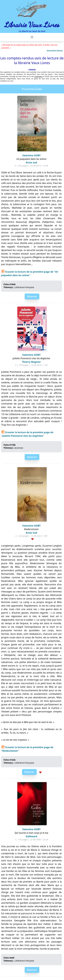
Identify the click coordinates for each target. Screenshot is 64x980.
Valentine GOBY (31, 155)
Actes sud (31, 162)
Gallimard (31, 836)
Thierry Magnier (31, 362)
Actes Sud (31, 533)
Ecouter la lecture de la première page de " (30, 273)
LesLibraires (38, 76)
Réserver (32, 296)
